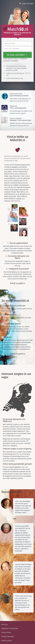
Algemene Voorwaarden (10, 628)
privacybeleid (15, 61)
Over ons (5, 624)
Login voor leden (27, 3)
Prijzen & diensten (8, 636)
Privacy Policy (6, 632)
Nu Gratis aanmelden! (17, 55)
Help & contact (7, 641)
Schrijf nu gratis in (18, 283)
